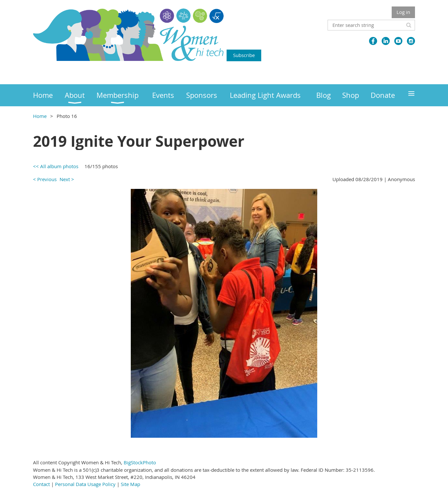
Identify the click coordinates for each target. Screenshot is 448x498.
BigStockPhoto (140, 462)
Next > (67, 179)
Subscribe (244, 55)
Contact (41, 484)
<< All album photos (56, 166)
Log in (403, 12)
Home (40, 116)
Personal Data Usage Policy (85, 484)
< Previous (45, 179)
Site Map (130, 484)
